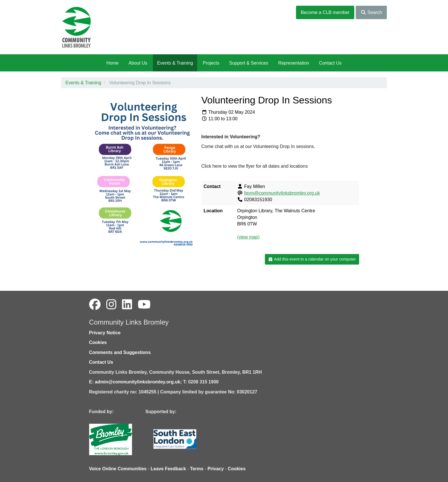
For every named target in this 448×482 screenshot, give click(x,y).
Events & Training (175, 63)
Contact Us (330, 63)
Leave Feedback (168, 469)
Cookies (98, 342)
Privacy (216, 469)
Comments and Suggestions (120, 352)
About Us (138, 63)
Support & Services (249, 63)
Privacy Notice (105, 333)
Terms (197, 469)
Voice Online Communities (118, 469)
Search (371, 12)
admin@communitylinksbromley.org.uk (138, 382)
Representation (294, 63)
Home (112, 63)
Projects (211, 63)
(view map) (248, 237)
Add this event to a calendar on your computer (312, 259)
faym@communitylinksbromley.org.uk (282, 193)
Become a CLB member (325, 12)
